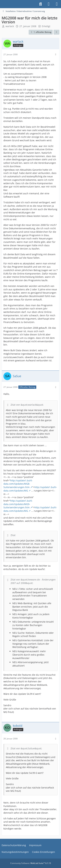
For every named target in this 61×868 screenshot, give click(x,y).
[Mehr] (56, 54)
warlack (10, 26)
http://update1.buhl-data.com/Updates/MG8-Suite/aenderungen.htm (18, 484)
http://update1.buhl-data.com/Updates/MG (30, 489)
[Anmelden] (49, 4)
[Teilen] (56, 32)
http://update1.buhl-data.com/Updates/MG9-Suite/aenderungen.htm (18, 504)
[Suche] (41, 4)
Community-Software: (31, 863)
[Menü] (57, 4)
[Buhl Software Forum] (2, 4)
